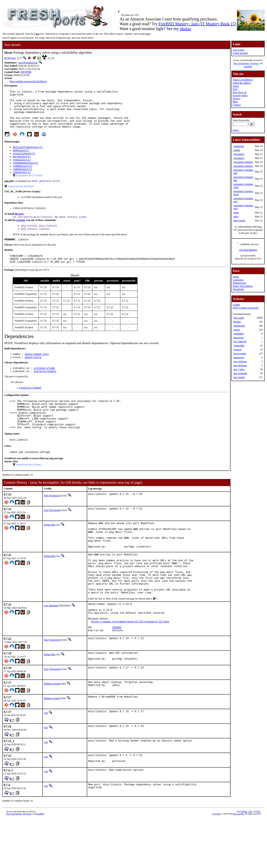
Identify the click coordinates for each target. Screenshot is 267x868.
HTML (244, 861)
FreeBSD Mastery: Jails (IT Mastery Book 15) (197, 24)
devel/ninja (33, 375)
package (21, 234)
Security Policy (241, 95)
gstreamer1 (239, 154)
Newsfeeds (238, 289)
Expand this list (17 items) (29, 188)
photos (185, 29)
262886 (117, 674)
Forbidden (239, 334)
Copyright (217, 863)
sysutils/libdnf (30, 407)
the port (19, 227)
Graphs (236, 305)
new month (239, 377)
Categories (238, 280)
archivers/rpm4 (44, 386)
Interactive (239, 357)
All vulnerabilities (248, 250)
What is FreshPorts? (243, 80)
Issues (236, 86)
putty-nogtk (239, 220)
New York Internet (241, 63)
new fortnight (240, 373)
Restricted (239, 338)
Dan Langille (238, 863)
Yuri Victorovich (52, 522)
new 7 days (239, 369)
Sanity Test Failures (243, 286)
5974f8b (26, 72)
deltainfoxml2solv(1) (28, 156)
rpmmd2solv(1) (23, 181)
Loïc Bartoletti (51, 647)
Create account (240, 53)
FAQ (235, 89)
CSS (250, 861)
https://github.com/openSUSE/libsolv (28, 82)
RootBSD (248, 67)
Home (236, 277)
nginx (236, 213)
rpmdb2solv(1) (23, 177)
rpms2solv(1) (22, 184)
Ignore (237, 330)
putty (236, 217)
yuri (46, 761)
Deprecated (239, 326)
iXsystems (254, 63)
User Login (238, 50)
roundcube (239, 146)
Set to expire (240, 354)
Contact (237, 105)
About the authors (242, 83)
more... (236, 130)
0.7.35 (8, 58)
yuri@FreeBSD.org (28, 63)
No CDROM (240, 342)
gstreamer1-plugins (243, 162)
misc (14, 58)
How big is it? (240, 92)
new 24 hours (240, 361)
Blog (235, 102)
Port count (239, 318)
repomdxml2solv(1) (25, 174)
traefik (237, 150)
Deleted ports (239, 283)
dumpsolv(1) (21, 160)
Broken (237, 322)
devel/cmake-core (37, 372)
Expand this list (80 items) (21, 199)
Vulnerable (239, 346)
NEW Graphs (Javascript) (246, 308)
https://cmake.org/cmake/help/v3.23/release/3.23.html (130, 667)
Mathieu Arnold (52, 732)
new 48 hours (240, 365)
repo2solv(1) (22, 170)
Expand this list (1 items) (29, 491)
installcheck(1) (24, 163)
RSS (258, 861)
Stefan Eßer (50, 551)
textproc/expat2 (45, 390)
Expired (237, 350)
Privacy (237, 99)
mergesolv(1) (22, 167)
